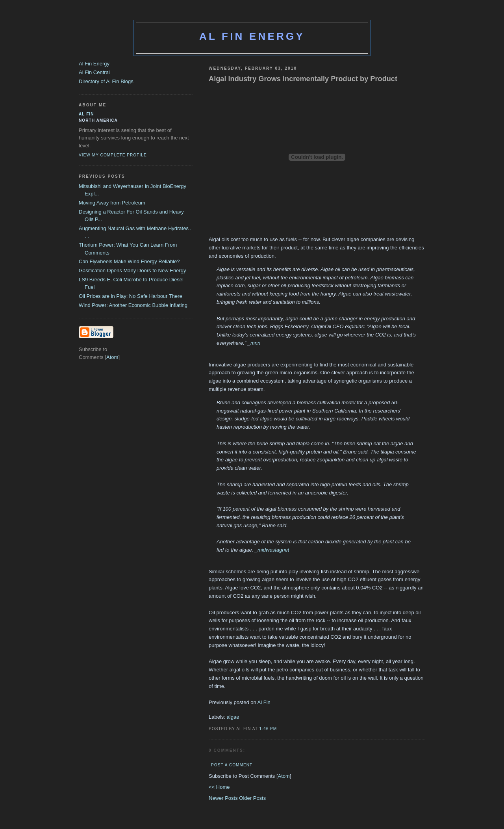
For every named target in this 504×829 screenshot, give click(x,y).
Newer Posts (224, 798)
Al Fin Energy (252, 36)
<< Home (219, 787)
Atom (284, 776)
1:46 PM (268, 729)
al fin (86, 114)
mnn (255, 343)
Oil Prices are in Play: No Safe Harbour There (131, 296)
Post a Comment (232, 765)
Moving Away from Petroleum (112, 203)
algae (233, 717)
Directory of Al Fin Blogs (106, 81)
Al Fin (263, 702)
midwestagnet (273, 550)
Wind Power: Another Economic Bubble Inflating (133, 305)
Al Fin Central (94, 72)
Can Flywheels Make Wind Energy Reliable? (129, 261)
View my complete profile (113, 155)
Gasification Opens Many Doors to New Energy (132, 270)
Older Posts (252, 798)
